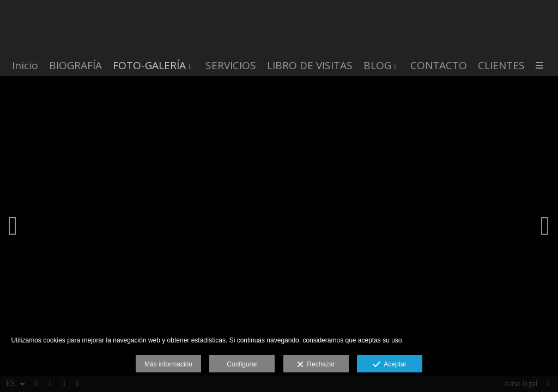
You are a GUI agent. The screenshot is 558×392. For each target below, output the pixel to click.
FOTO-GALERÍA (149, 66)
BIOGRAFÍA (75, 66)
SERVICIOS (231, 66)
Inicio (25, 66)
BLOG (377, 66)
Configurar (242, 364)
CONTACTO (439, 66)
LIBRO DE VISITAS (310, 66)
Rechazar (316, 365)
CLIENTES (501, 66)
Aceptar (389, 365)
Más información (168, 364)
